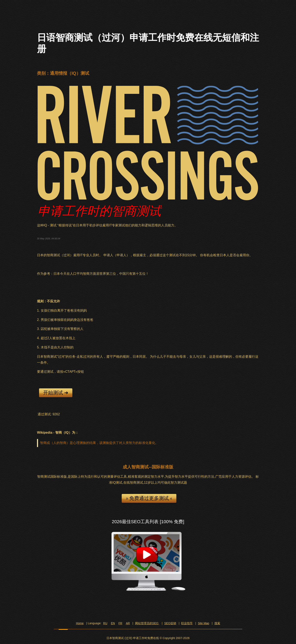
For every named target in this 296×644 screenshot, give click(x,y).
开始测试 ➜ (56, 393)
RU (105, 623)
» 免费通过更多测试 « (149, 498)
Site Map (203, 623)
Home (80, 623)
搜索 (217, 623)
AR (128, 623)
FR (120, 623)
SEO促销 (170, 623)
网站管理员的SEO (147, 623)
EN (113, 623)
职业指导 (187, 623)
